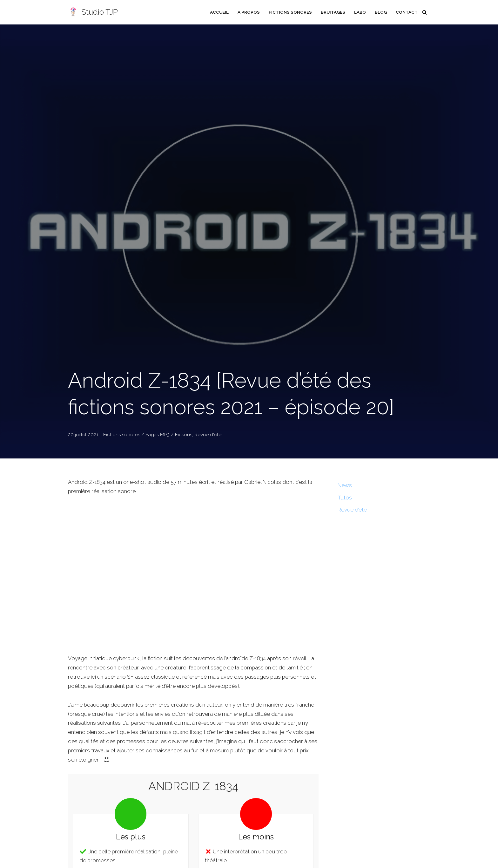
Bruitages (333, 12)
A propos (248, 12)
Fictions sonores (290, 12)
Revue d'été (208, 435)
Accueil (219, 12)
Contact (407, 12)
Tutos (345, 498)
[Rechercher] (424, 12)
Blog (381, 12)
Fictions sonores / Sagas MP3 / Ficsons (148, 435)
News (345, 485)
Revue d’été (352, 510)
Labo (360, 12)
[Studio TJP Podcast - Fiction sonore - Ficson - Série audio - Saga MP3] (93, 12)
